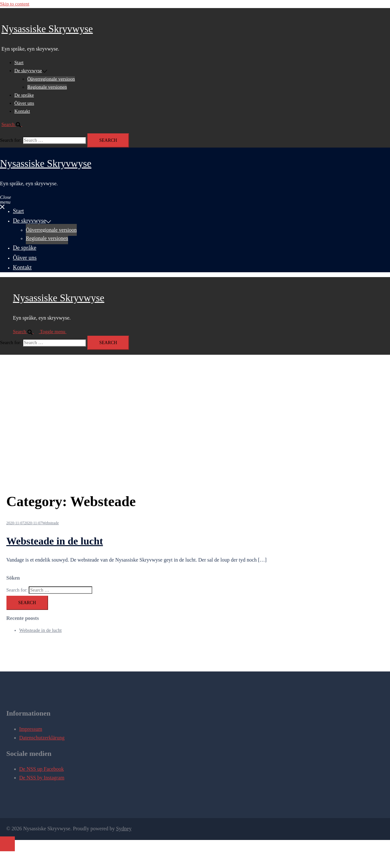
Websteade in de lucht (55, 541)
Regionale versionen (47, 87)
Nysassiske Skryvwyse (47, 29)
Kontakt (22, 111)
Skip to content (15, 4)
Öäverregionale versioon (51, 79)
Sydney (124, 829)
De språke (24, 95)
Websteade (51, 523)
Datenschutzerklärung (42, 738)
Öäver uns (24, 103)
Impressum (31, 729)
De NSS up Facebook (42, 769)
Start (19, 63)
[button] (15, 124)
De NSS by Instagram (42, 778)
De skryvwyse (28, 71)
